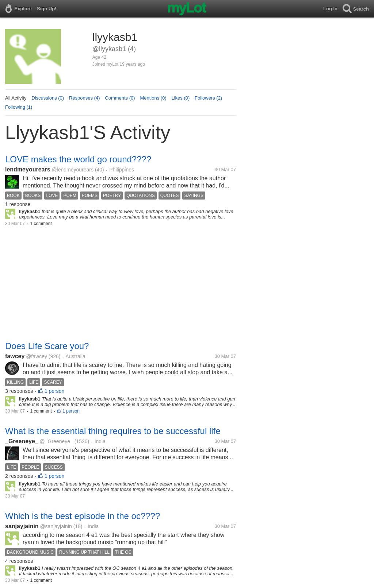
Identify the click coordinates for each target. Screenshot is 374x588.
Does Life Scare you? (47, 346)
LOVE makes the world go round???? (78, 159)
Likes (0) (180, 98)
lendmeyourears (28, 169)
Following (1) (19, 107)
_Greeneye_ (22, 441)
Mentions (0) (153, 98)
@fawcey (37, 356)
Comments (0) (120, 98)
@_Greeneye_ (56, 441)
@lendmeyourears (72, 170)
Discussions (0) (48, 98)
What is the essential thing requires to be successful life (113, 431)
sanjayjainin (22, 526)
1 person (54, 391)
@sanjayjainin (56, 526)
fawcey (15, 356)
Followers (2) (208, 98)
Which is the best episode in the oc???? (83, 516)
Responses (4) (85, 98)
